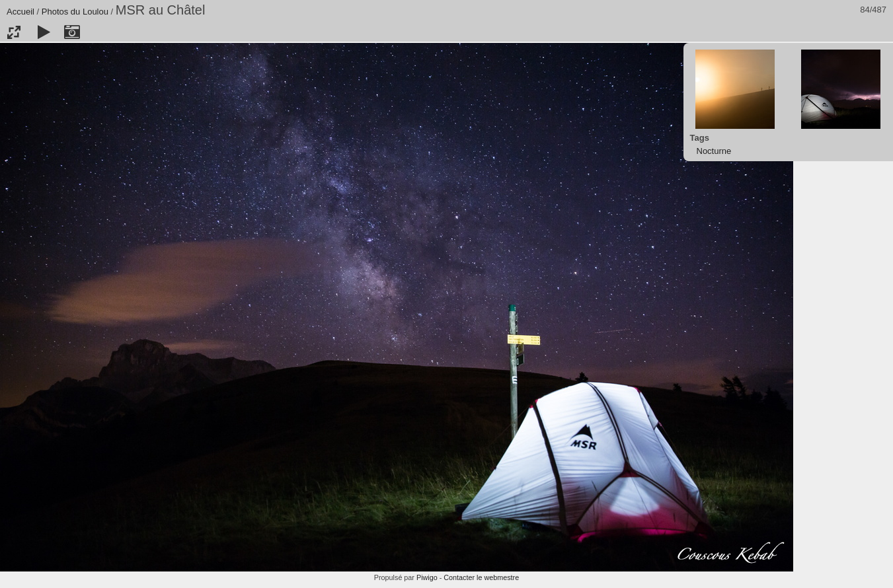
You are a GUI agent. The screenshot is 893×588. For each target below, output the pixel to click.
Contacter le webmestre (481, 577)
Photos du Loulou (75, 12)
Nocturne (714, 151)
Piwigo (427, 577)
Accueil (20, 12)
